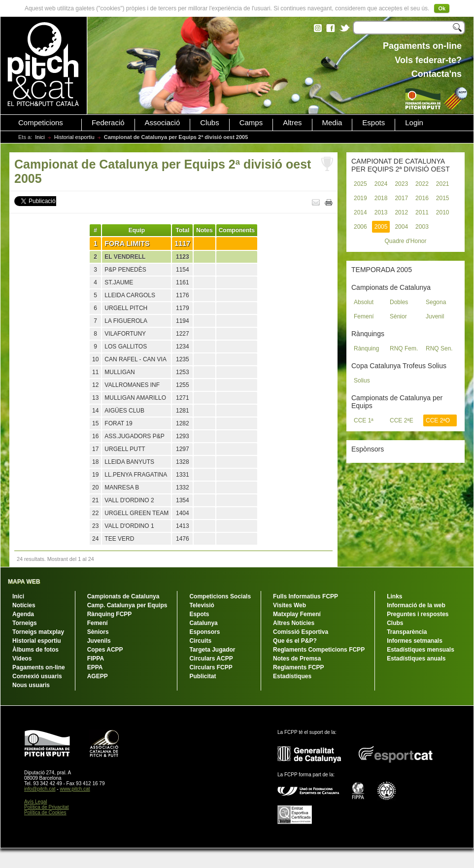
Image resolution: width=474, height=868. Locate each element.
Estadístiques (292, 676)
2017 (401, 198)
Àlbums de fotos (35, 650)
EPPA (95, 667)
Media (332, 123)
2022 (422, 184)
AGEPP (98, 676)
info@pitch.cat (40, 789)
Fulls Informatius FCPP (305, 596)
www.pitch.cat (75, 789)
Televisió (202, 605)
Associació (163, 123)
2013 (381, 212)
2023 (401, 184)
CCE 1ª (364, 420)
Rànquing (366, 348)
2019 (360, 198)
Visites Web (289, 605)
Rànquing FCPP (110, 614)
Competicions (41, 123)
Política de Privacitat (47, 807)
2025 (360, 184)
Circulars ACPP (211, 659)
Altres (292, 123)
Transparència (407, 632)
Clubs (209, 123)
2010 (443, 212)
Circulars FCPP (211, 667)
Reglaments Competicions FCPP (319, 650)
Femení (364, 316)
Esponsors (204, 632)
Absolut (364, 302)
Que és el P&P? (295, 641)
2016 (422, 198)
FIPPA (96, 659)
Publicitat (203, 676)
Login (414, 123)
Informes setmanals (415, 641)
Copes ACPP (105, 650)
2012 (401, 212)
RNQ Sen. (439, 348)
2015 (443, 198)
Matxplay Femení (297, 614)
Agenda (23, 614)
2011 (422, 212)
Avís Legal (36, 802)
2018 (381, 198)
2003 (422, 227)
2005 (381, 227)
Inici (40, 137)
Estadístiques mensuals (421, 650)
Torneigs (25, 623)
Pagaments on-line (39, 667)
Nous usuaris (31, 685)
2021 (443, 184)
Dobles (399, 302)
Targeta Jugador (212, 650)
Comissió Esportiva (301, 632)
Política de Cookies (45, 813)
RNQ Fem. (404, 348)
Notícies (24, 605)
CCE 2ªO (438, 420)
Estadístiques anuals (416, 659)
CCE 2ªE (402, 420)
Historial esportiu (74, 137)
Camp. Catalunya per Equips (127, 605)
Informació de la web (416, 605)
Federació (108, 123)
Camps (251, 123)
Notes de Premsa (297, 659)
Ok (442, 8)
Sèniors (98, 632)
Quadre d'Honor (405, 241)
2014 (360, 212)
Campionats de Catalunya (123, 596)
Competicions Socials (220, 596)
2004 (401, 227)
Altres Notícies (294, 623)
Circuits (200, 641)
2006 (360, 227)
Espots (373, 123)
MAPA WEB (24, 582)
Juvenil (435, 316)
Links (394, 596)
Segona (436, 302)
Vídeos (22, 659)
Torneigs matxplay (38, 632)
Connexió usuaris (37, 676)
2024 (381, 184)
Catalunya (203, 623)
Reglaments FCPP (298, 667)
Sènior (398, 316)
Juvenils (99, 641)
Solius (362, 381)
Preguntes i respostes (418, 614)
